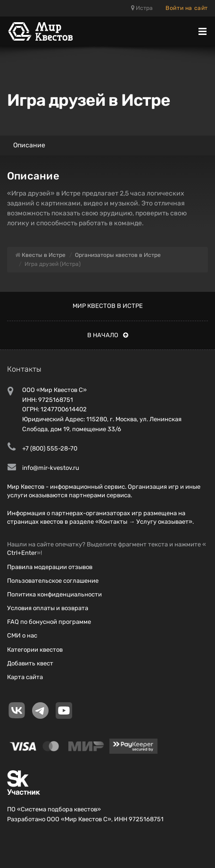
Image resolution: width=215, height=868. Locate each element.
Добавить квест (30, 663)
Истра (142, 8)
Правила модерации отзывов (50, 567)
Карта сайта (25, 677)
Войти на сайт (187, 8)
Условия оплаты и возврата (48, 608)
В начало (108, 335)
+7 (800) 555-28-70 (50, 448)
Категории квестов (35, 650)
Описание (29, 145)
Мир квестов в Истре (108, 306)
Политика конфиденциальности (54, 594)
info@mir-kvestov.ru (51, 468)
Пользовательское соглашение (53, 581)
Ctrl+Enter (22, 553)
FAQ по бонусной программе (49, 622)
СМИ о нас (22, 635)
